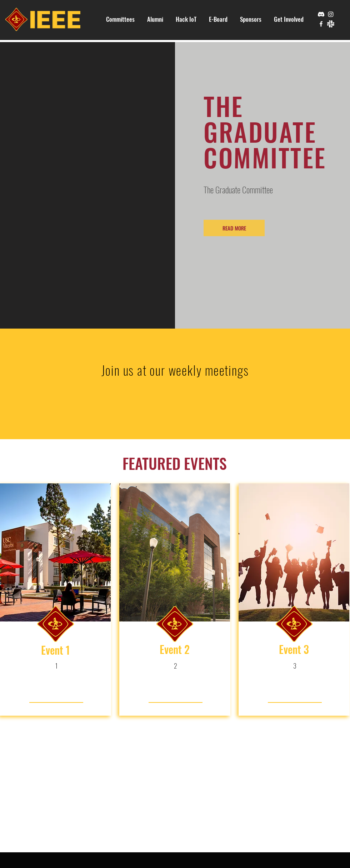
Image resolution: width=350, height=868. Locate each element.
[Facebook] (321, 24)
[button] (120, 19)
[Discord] (321, 14)
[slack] (331, 24)
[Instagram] (331, 14)
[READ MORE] (234, 228)
